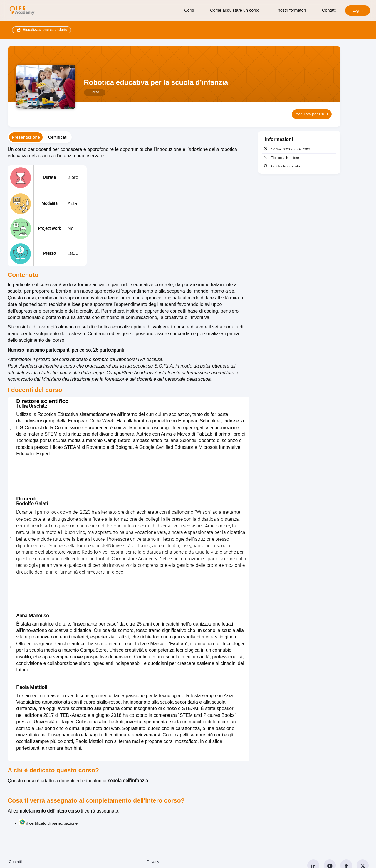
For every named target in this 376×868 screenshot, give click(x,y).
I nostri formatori (291, 10)
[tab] (26, 137)
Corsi (189, 10)
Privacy (153, 862)
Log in (358, 10)
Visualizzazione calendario (42, 30)
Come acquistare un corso (235, 10)
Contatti (329, 10)
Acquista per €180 (312, 114)
